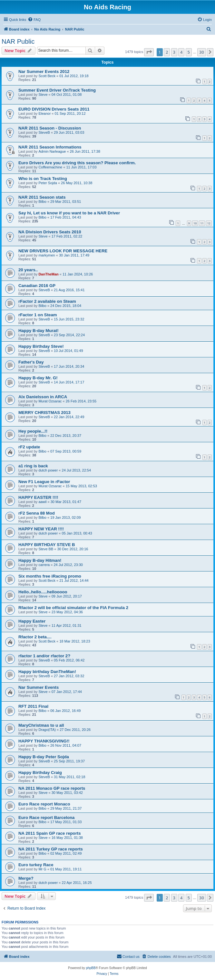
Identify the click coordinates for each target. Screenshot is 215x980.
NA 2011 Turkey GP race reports (51, 849)
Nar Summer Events (39, 687)
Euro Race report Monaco (44, 804)
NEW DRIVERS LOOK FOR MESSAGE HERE (63, 251)
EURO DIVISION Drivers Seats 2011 (54, 109)
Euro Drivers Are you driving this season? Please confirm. (77, 163)
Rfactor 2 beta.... (35, 637)
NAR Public (18, 41)
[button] (149, 52)
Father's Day (31, 362)
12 (209, 223)
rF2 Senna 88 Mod (37, 513)
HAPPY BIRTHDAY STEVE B (47, 545)
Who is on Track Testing (43, 179)
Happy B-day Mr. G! (38, 378)
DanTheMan (48, 274)
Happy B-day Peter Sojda (44, 757)
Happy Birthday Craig (40, 773)
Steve (43, 94)
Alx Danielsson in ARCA (43, 397)
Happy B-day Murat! (39, 331)
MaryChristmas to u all (41, 725)
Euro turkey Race (36, 865)
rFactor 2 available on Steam (47, 301)
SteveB (44, 132)
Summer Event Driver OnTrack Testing (57, 90)
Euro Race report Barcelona (46, 818)
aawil (42, 502)
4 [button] (181, 52)
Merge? (26, 878)
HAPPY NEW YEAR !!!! (41, 529)
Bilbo (42, 202)
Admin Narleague (52, 151)
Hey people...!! (33, 431)
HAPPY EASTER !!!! (38, 497)
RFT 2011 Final (33, 706)
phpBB (91, 968)
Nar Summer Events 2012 (44, 72)
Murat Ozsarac (50, 401)
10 (195, 223)
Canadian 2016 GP (37, 286)
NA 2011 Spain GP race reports (50, 833)
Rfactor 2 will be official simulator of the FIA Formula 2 (73, 608)
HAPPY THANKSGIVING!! (44, 741)
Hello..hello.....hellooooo (43, 592)
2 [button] (167, 52)
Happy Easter (32, 621)
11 (202, 223)
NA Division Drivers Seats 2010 (50, 232)
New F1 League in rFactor (44, 482)
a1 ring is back (33, 466)
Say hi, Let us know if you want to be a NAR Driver (69, 213)
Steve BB (46, 549)
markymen (47, 255)
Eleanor (44, 113)
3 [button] (174, 52)
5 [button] (189, 52)
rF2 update (29, 447)
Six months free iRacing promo (50, 576)
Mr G (42, 869)
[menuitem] (34, 20)
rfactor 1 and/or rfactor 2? (44, 656)
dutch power (48, 470)
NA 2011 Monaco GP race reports (52, 788)
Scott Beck (47, 76)
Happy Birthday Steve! (41, 346)
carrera (44, 565)
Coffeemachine (50, 167)
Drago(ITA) (47, 730)
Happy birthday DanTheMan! (47, 672)
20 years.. (28, 270)
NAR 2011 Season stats (42, 197)
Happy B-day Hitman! (40, 560)
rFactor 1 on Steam (38, 315)
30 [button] (202, 52)
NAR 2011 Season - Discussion (50, 128)
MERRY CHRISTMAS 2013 (44, 413)
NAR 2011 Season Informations (50, 147)
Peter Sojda (48, 183)
